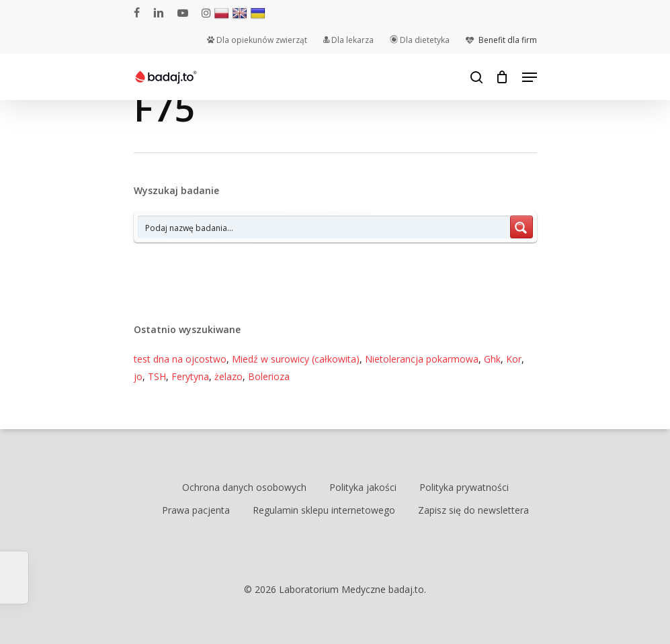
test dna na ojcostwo (180, 359)
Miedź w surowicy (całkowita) (296, 359)
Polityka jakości (363, 487)
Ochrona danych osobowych (244, 487)
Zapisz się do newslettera (473, 510)
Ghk (492, 359)
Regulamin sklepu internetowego (324, 510)
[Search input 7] (325, 227)
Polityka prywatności (464, 487)
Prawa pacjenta (196, 510)
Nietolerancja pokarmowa (422, 359)
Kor (514, 359)
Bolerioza (269, 376)
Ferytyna (190, 376)
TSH (157, 376)
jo (138, 376)
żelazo (228, 376)
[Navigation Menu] (530, 77)
